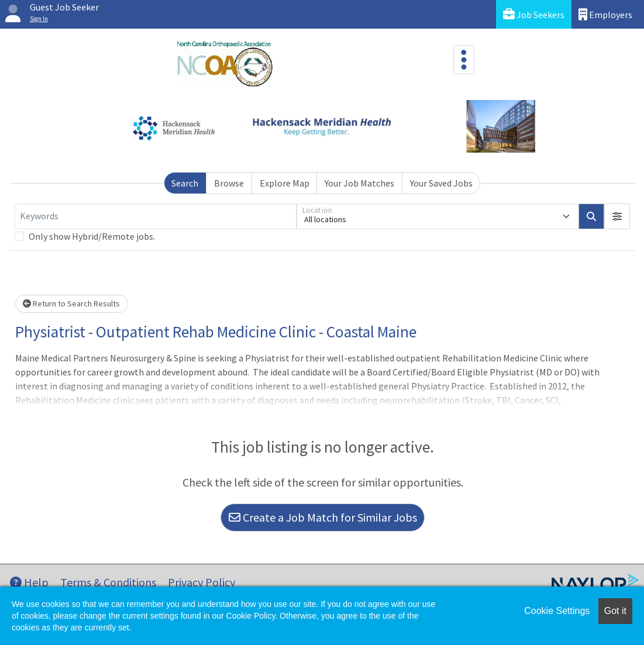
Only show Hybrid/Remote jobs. (92, 236)
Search (185, 183)
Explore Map (285, 183)
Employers (605, 14)
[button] (617, 216)
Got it (615, 611)
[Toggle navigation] (464, 60)
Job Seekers (534, 14)
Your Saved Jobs (441, 183)
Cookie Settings (557, 611)
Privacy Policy (202, 582)
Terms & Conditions (108, 582)
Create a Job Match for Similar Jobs (323, 517)
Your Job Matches (359, 183)
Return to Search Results (71, 303)
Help (29, 582)
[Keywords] (156, 216)
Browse (229, 183)
